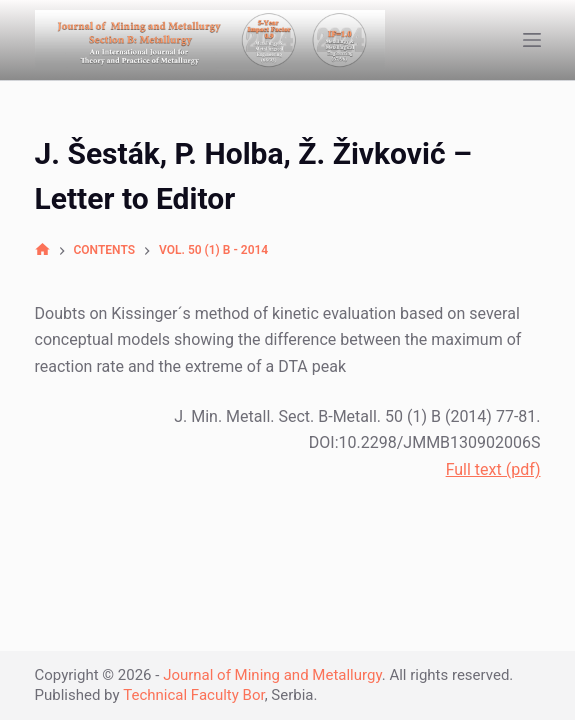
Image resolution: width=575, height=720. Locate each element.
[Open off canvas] (532, 40)
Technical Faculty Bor (193, 695)
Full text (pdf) (493, 469)
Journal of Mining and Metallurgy (272, 675)
